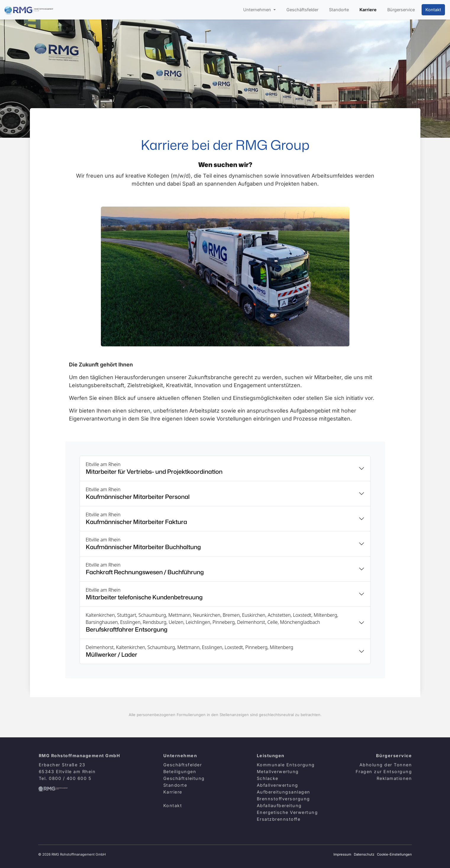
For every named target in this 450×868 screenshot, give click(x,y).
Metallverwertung (278, 772)
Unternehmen (258, 10)
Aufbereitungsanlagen (284, 792)
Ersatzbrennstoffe (279, 819)
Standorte (339, 10)
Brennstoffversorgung (283, 799)
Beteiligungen (180, 772)
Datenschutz (364, 854)
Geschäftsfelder (302, 10)
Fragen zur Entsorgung (384, 772)
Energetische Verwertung (287, 812)
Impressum (342, 854)
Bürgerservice (401, 10)
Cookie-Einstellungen (394, 854)
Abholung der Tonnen (386, 765)
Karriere (368, 10)
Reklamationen (394, 778)
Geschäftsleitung (184, 778)
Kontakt (433, 10)
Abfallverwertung (278, 785)
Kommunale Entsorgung (286, 765)
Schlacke (268, 778)
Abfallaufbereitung (279, 805)
